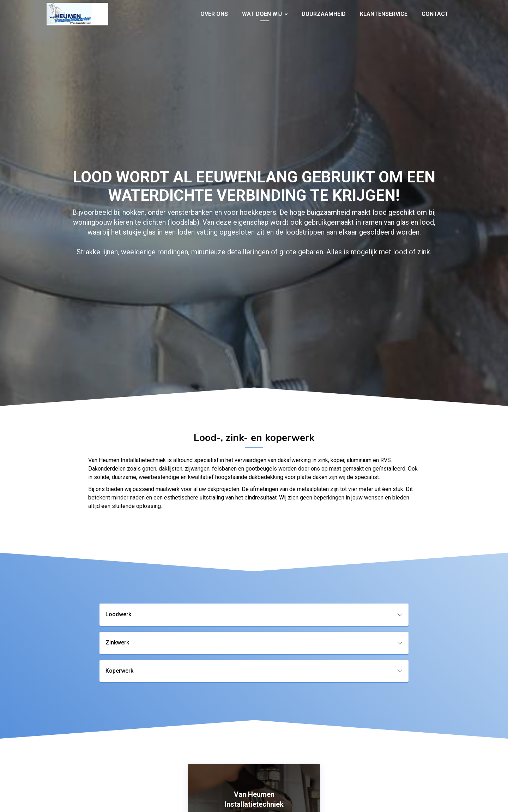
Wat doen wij (265, 14)
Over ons (214, 14)
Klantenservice (384, 14)
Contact (435, 14)
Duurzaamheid (324, 14)
